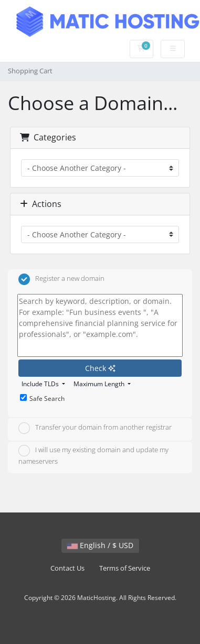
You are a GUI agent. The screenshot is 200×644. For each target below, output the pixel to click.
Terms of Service (125, 568)
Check (100, 368)
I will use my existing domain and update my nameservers (93, 455)
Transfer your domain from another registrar (95, 428)
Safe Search (42, 399)
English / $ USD (100, 545)
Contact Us (67, 568)
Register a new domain (61, 279)
